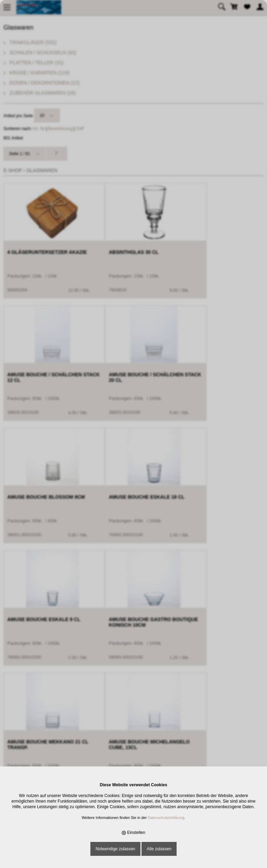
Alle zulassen (159, 849)
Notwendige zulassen (115, 849)
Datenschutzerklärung (166, 818)
